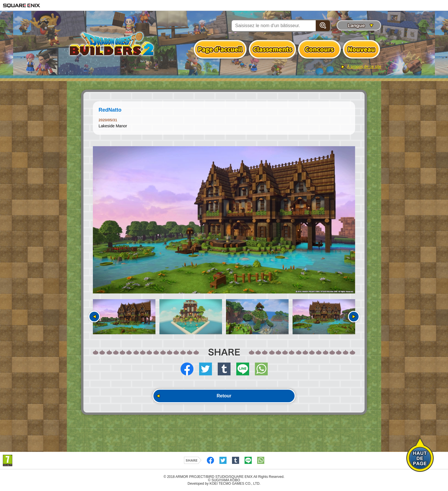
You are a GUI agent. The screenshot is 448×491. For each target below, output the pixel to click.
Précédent (94, 317)
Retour (224, 396)
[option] (224, 220)
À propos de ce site (364, 67)
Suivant (354, 317)
